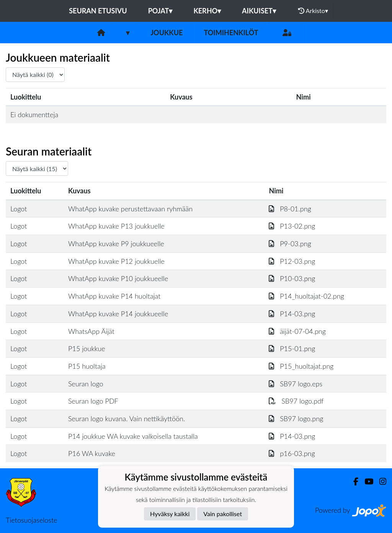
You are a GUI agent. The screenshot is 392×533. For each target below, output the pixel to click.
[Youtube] (366, 481)
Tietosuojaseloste (31, 520)
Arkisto (313, 11)
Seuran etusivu (98, 11)
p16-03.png (292, 453)
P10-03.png (292, 278)
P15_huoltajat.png (301, 366)
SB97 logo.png (296, 419)
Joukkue (167, 33)
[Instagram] (380, 481)
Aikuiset (259, 11)
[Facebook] (353, 481)
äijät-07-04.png (297, 331)
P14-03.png (292, 314)
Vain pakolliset (223, 514)
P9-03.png (290, 244)
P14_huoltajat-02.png (306, 296)
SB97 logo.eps (296, 384)
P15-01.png (292, 348)
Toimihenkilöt (231, 33)
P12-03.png (292, 261)
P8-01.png (290, 209)
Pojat (160, 11)
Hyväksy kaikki (170, 514)
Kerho (207, 11)
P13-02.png (292, 226)
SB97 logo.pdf (296, 401)
